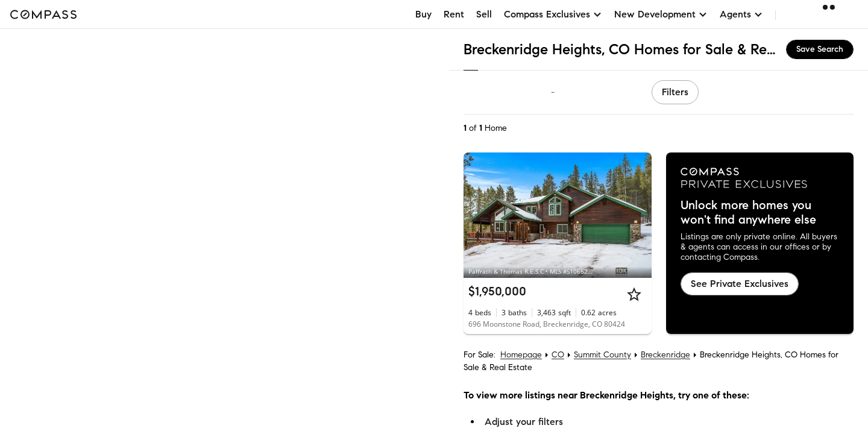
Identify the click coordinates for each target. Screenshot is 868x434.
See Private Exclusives (740, 284)
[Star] (634, 294)
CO (558, 355)
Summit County (602, 355)
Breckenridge (665, 355)
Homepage (521, 355)
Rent (454, 14)
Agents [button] (741, 14)
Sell (484, 14)
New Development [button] (661, 14)
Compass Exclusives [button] (553, 14)
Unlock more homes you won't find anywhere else (748, 213)
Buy (423, 14)
